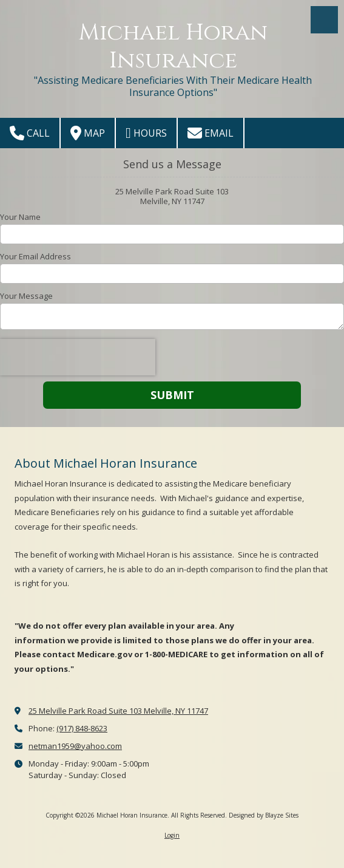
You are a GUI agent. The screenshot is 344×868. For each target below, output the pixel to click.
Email (211, 133)
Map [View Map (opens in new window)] (88, 133)
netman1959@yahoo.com (75, 746)
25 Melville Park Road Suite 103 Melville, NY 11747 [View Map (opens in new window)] (118, 711)
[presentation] (78, 357)
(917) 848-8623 (82, 728)
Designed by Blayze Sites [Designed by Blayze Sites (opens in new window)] (264, 815)
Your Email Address (35, 256)
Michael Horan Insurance (173, 46)
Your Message (26, 296)
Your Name (20, 217)
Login (172, 835)
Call (30, 133)
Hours (146, 133)
